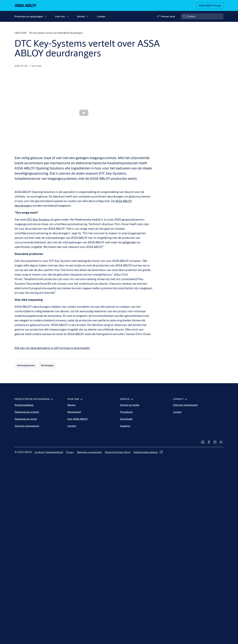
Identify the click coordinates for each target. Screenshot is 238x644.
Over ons (60, 16)
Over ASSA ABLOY (78, 419)
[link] (203, 442)
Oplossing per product (27, 412)
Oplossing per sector (26, 419)
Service (81, 16)
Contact (101, 16)
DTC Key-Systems (38, 219)
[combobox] (202, 16)
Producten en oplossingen (29, 16)
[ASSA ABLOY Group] (210, 5)
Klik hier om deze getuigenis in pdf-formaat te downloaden (52, 348)
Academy (125, 426)
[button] (46, 16)
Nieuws (71, 405)
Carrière (72, 426)
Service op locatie (130, 405)
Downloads (126, 419)
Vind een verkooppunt (27, 426)
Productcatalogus (24, 405)
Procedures (126, 412)
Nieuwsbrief (74, 412)
